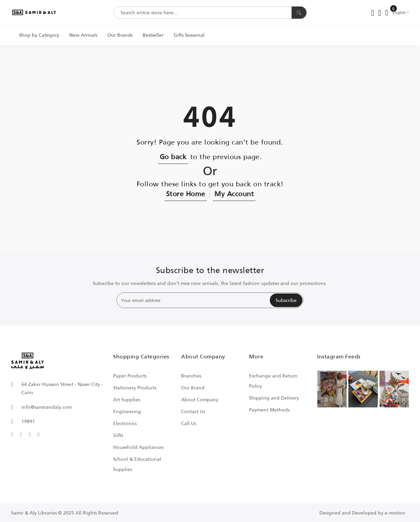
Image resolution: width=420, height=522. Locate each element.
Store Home (186, 193)
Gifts (118, 435)
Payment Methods (269, 410)
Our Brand (193, 388)
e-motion (395, 513)
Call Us (189, 423)
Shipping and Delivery (274, 398)
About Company (200, 399)
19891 (28, 421)
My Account (234, 193)
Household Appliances (138, 447)
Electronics (125, 423)
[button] (401, 12)
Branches (191, 376)
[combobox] (210, 13)
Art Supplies (127, 399)
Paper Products (130, 376)
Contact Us (193, 411)
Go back (173, 156)
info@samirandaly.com (47, 407)
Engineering (127, 411)
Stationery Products (135, 388)
